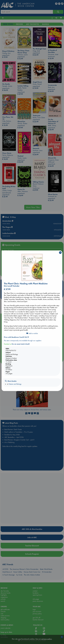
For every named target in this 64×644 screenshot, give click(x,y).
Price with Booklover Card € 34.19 (16, 337)
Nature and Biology (15, 384)
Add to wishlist (32, 333)
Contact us (8, 344)
